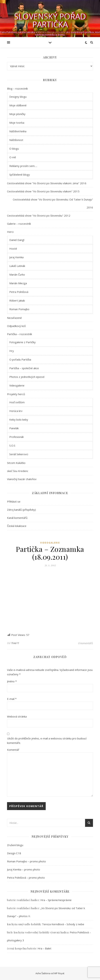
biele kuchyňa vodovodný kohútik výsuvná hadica (38, 932)
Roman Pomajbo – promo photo (26, 861)
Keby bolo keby (19, 420)
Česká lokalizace (17, 526)
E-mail (12, 699)
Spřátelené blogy (20, 175)
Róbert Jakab (17, 300)
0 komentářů (86, 643)
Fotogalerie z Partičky (22, 342)
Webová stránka (17, 716)
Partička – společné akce (24, 368)
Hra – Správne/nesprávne (56, 900)
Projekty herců (16, 394)
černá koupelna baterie (22, 948)
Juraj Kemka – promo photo (24, 869)
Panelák (14, 428)
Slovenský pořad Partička (50, 20)
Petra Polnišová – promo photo (26, 878)
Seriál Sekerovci (19, 454)
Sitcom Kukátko (16, 463)
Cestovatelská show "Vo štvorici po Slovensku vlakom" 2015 (43, 191)
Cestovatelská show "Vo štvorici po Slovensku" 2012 (39, 216)
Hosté (13, 249)
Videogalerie (17, 385)
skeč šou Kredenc (18, 471)
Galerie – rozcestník (19, 224)
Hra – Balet (44, 948)
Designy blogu (18, 97)
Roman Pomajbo (19, 309)
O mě (13, 157)
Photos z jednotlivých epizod (27, 377)
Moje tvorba (17, 123)
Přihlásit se (14, 501)
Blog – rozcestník (17, 88)
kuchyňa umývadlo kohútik (24, 924)
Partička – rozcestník (20, 334)
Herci (10, 232)
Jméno (12, 681)
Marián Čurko (17, 274)
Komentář (13, 750)
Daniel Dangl (17, 240)
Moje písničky (17, 114)
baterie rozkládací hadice (23, 900)
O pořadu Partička (20, 359)
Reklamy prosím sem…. (23, 166)
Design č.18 (14, 853)
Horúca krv (16, 411)
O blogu (14, 149)
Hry (12, 351)
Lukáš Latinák (17, 266)
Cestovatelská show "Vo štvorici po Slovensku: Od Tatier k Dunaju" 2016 (53, 203)
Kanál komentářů (17, 518)
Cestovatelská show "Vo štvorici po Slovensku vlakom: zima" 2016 (47, 183)
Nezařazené (14, 318)
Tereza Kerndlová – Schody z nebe (63, 924)
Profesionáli (16, 437)
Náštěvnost (16, 140)
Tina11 (15, 643)
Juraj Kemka (16, 257)
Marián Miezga (18, 283)
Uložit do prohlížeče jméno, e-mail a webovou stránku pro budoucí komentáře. (47, 741)
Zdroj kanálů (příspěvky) (21, 510)
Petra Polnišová (19, 292)
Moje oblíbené (18, 105)
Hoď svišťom (17, 402)
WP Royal (59, 973)
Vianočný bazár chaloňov (22, 479)
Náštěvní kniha (18, 131)
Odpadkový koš (16, 326)
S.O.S (12, 445)
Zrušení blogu (15, 845)
